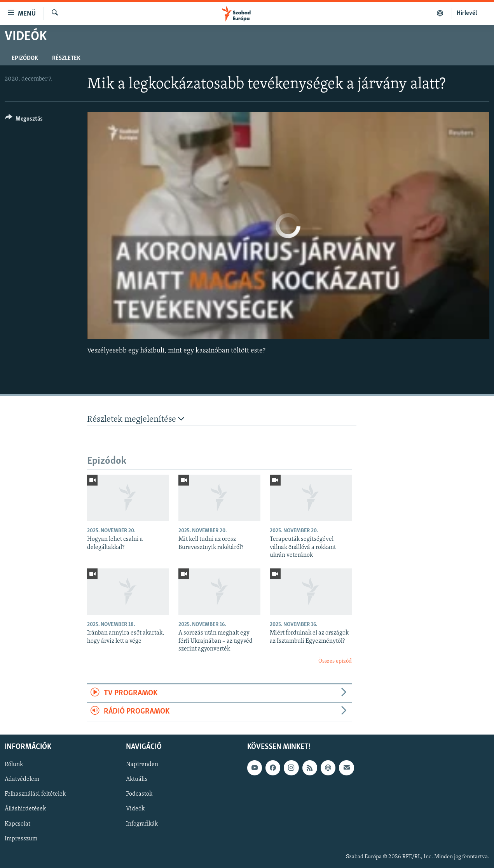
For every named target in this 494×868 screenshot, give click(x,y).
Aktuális (137, 779)
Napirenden (142, 765)
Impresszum (21, 838)
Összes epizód (335, 661)
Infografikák (142, 824)
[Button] (24, 120)
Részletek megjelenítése (136, 419)
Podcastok (139, 794)
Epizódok (25, 58)
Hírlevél (467, 13)
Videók (135, 809)
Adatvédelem (22, 779)
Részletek (66, 58)
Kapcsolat (17, 824)
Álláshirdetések (25, 809)
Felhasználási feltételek (35, 794)
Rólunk (14, 765)
